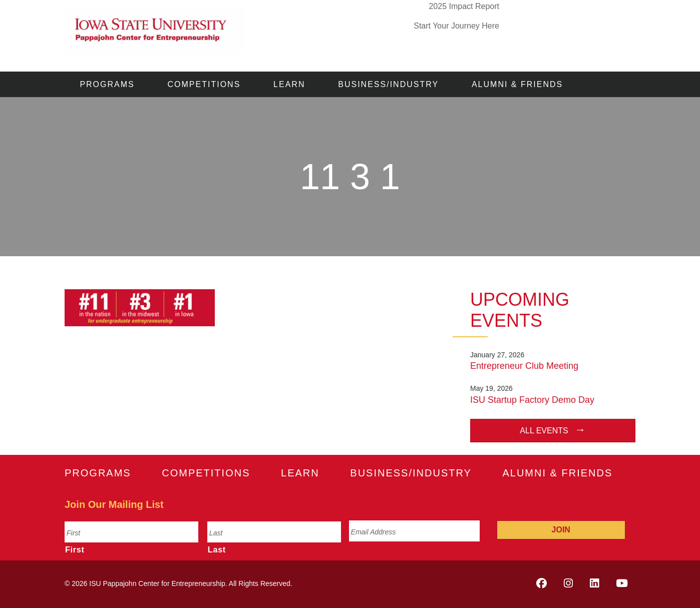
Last (217, 549)
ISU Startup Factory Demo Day (532, 400)
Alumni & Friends (517, 84)
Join (561, 530)
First (75, 549)
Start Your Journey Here (456, 26)
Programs (107, 84)
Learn (289, 84)
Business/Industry (388, 84)
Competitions (204, 84)
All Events (544, 431)
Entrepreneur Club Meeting (524, 366)
